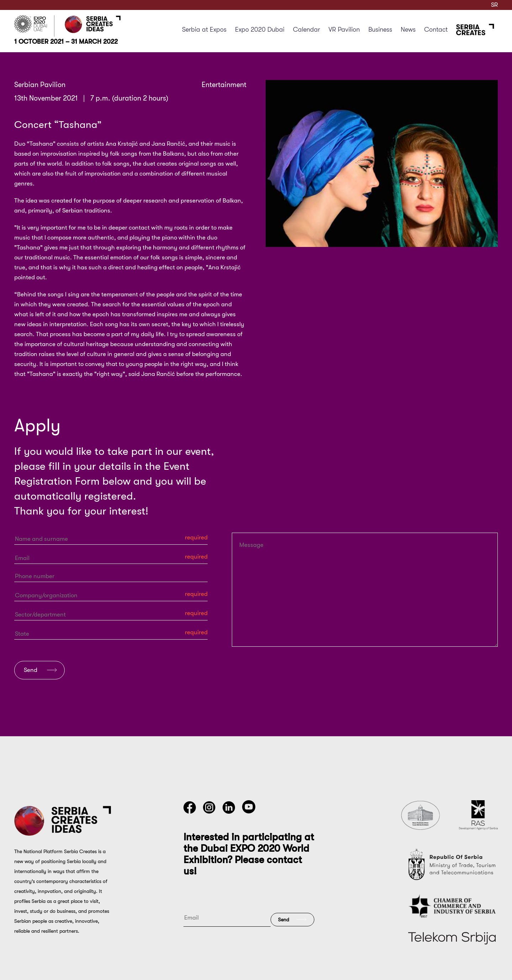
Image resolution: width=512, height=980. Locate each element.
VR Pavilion (344, 29)
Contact (436, 29)
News (408, 29)
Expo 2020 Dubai (260, 29)
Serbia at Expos (204, 29)
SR (494, 5)
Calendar (306, 29)
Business (380, 29)
